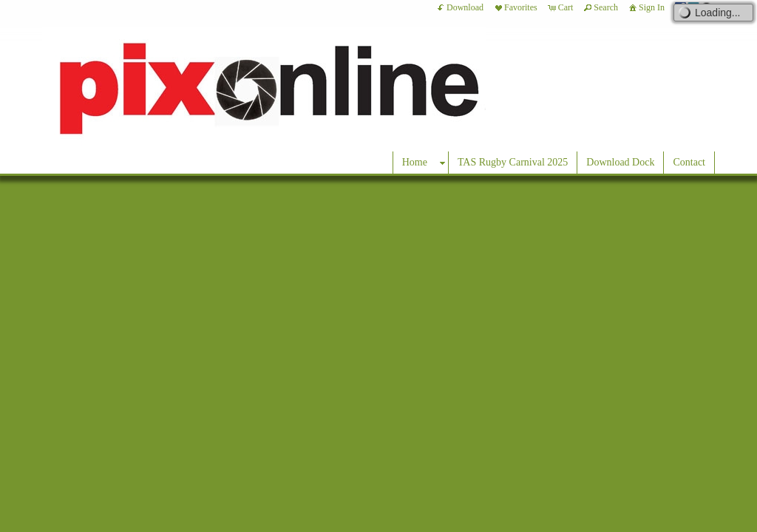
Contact (689, 162)
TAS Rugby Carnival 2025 (513, 162)
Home (415, 162)
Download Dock (620, 162)
